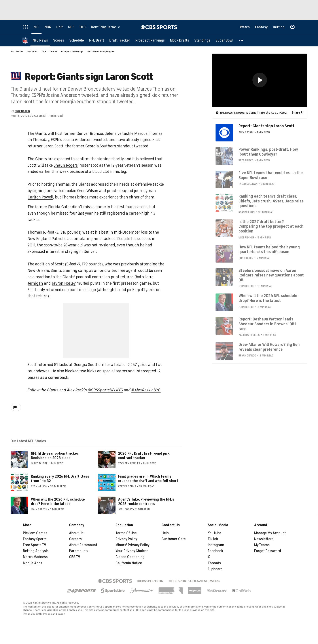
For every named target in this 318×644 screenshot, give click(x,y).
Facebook (215, 551)
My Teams (262, 545)
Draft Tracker (49, 51)
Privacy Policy (126, 539)
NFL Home (17, 51)
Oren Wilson (88, 191)
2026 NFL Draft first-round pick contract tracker (144, 456)
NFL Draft (32, 51)
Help (165, 533)
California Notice (129, 563)
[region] (260, 80)
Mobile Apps (33, 563)
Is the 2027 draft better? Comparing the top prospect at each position (271, 226)
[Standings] (202, 40)
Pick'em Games (35, 533)
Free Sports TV (35, 545)
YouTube (215, 533)
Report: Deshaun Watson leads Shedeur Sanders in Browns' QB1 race (267, 324)
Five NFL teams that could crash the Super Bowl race (271, 175)
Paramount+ (79, 551)
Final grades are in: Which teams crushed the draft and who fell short (148, 479)
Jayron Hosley (64, 283)
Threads (214, 563)
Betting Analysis (36, 551)
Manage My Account (270, 533)
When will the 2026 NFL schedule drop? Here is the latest (58, 502)
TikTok (213, 539)
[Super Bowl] (224, 40)
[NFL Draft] (97, 40)
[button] (241, 40)
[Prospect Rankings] (150, 40)
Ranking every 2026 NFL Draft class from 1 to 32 (60, 479)
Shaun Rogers (66, 165)
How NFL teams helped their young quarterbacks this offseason (269, 250)
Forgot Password (268, 551)
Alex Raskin (22, 111)
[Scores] (59, 40)
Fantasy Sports (35, 539)
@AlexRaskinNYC (146, 390)
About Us (76, 533)
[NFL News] (40, 40)
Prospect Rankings (72, 51)
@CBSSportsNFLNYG (105, 390)
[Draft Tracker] (120, 40)
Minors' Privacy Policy (132, 545)
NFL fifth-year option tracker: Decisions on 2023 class (55, 456)
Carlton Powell (40, 197)
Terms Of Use (126, 533)
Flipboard (215, 569)
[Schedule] (77, 40)
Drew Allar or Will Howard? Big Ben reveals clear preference (269, 347)
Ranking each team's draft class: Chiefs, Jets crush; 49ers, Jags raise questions (271, 201)
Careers (75, 539)
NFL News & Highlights (101, 51)
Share (296, 113)
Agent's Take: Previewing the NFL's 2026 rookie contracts (146, 502)
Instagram (216, 545)
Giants (41, 133)
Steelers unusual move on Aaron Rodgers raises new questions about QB (271, 275)
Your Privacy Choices (132, 551)
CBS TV (75, 557)
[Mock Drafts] (180, 40)
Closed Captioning (130, 557)
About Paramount (83, 545)
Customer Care (174, 539)
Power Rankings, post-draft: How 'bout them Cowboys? (268, 152)
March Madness (35, 557)
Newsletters (264, 539)
